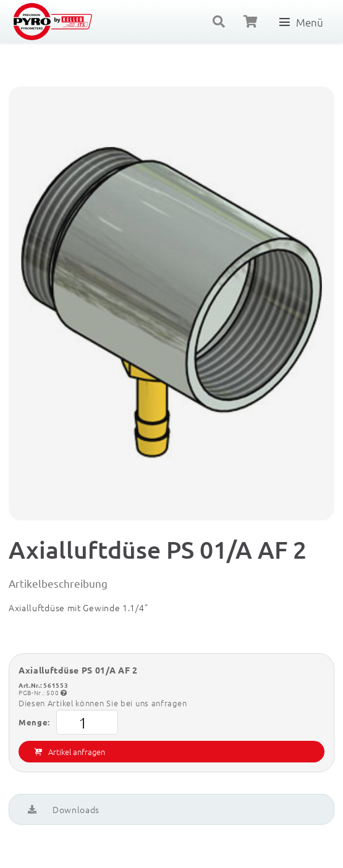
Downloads (64, 809)
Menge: (68, 722)
